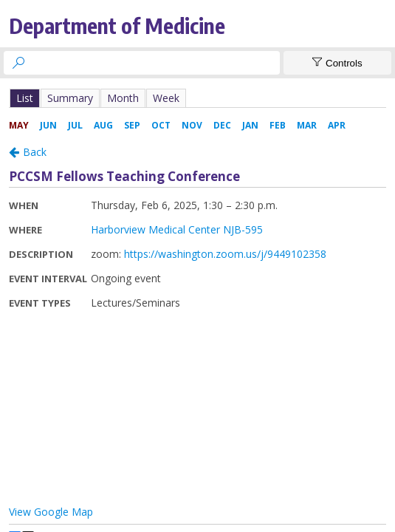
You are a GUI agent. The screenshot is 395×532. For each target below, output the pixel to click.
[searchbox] (155, 63)
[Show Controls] (337, 63)
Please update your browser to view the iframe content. (197, 98)
